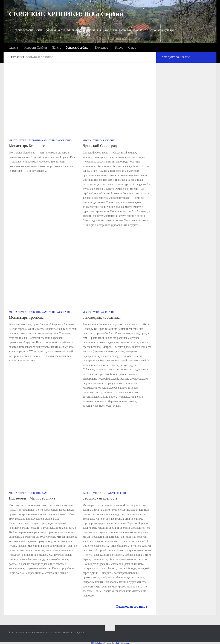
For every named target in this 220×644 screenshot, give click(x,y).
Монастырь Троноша (26, 317)
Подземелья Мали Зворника (32, 498)
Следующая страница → (133, 607)
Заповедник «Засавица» (102, 317)
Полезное (102, 48)
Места (13, 141)
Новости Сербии (36, 48)
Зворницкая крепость (100, 498)
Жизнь (57, 48)
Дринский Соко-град (100, 146)
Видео (119, 48)
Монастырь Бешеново (27, 146)
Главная (14, 48)
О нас (132, 48)
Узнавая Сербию (77, 48)
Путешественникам (33, 141)
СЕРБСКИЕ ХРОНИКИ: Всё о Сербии (66, 14)
